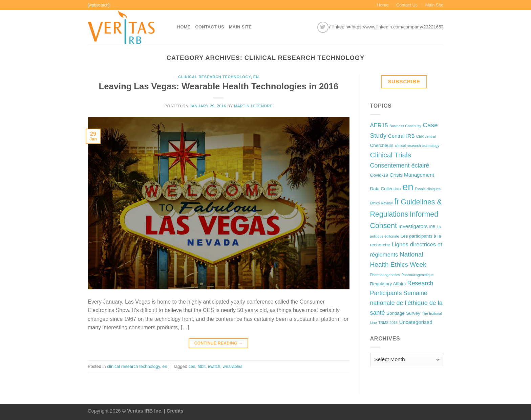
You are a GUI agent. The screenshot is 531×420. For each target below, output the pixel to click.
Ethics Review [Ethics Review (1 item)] (381, 203)
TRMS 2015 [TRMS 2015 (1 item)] (388, 323)
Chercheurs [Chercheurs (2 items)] (382, 145)
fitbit (201, 366)
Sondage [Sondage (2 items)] (396, 313)
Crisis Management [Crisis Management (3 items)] (412, 175)
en (256, 77)
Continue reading (219, 343)
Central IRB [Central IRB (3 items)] (401, 136)
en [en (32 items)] (408, 187)
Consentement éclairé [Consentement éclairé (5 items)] (400, 165)
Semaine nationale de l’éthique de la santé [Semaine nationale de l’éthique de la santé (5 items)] (406, 303)
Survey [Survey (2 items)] (413, 313)
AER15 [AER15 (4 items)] (379, 125)
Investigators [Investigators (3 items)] (413, 226)
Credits (175, 411)
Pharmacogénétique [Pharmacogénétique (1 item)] (417, 275)
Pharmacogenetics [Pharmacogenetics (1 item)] (385, 275)
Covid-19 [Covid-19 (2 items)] (379, 175)
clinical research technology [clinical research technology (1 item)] (417, 146)
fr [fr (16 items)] (397, 201)
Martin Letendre (253, 106)
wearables (232, 366)
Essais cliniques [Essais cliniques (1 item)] (428, 189)
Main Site (434, 5)
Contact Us (407, 5)
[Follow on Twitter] (323, 27)
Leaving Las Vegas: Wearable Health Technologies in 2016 (219, 86)
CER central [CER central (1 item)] (426, 136)
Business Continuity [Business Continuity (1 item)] (405, 126)
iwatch (214, 366)
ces (192, 366)
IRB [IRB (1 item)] (432, 227)
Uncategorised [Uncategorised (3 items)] (416, 322)
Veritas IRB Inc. (145, 411)
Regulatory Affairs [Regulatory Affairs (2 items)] (388, 284)
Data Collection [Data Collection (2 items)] (386, 189)
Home (383, 5)
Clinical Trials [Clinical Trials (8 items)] (391, 155)
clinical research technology (214, 77)
